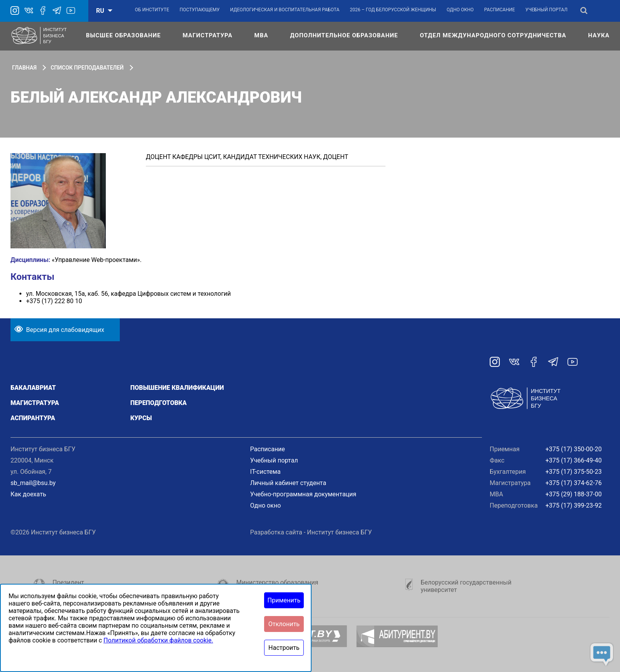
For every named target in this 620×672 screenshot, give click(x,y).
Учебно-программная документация (303, 494)
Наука (599, 35)
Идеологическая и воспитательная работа (285, 10)
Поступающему (200, 10)
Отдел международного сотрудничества (493, 35)
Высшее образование (123, 35)
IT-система (265, 472)
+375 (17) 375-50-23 (574, 472)
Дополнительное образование (344, 35)
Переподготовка (159, 403)
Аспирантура (33, 418)
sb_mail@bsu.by (33, 483)
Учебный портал (546, 10)
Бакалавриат (33, 388)
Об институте (152, 10)
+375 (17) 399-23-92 (574, 505)
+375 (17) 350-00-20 (574, 449)
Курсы (141, 418)
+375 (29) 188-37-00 (574, 494)
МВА (261, 35)
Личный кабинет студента (288, 483)
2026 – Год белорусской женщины (393, 10)
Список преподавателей (87, 68)
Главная (24, 68)
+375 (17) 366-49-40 (574, 460)
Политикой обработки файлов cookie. (158, 640)
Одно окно (460, 10)
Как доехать (28, 494)
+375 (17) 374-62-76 (574, 483)
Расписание (500, 10)
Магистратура (208, 35)
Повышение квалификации (177, 388)
